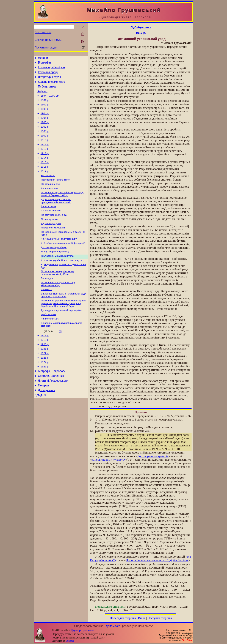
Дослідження (46, 422)
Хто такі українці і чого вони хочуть (63, 281)
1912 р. (45, 160)
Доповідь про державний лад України (61, 334)
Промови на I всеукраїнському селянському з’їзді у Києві (58, 294)
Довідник (40, 427)
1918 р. (45, 361)
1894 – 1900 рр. (50, 100)
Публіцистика (47, 90)
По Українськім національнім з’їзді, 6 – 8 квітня (157, 560)
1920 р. (45, 370)
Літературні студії (49, 80)
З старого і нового (51, 227)
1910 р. (45, 150)
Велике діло (48, 300)
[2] (60, 356)
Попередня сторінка (123, 618)
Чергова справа (50, 204)
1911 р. (45, 155)
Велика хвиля (49, 223)
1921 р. (45, 375)
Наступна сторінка (160, 618)
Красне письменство (52, 85)
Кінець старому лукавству (55, 271)
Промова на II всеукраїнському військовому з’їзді (58, 306)
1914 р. (45, 170)
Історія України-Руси (51, 69)
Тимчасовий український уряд (57, 276)
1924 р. (45, 390)
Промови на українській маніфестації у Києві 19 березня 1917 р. (62, 210)
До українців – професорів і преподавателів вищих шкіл (56, 217)
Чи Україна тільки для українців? (59, 258)
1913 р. (45, 165)
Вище (142, 618)
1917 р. (45, 185)
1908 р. (45, 140)
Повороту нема (49, 237)
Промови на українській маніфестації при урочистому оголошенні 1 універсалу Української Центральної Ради (64, 326)
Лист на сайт (43, 32)
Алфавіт (42, 95)
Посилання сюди (46, 47)
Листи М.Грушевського (53, 411)
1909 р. (45, 145)
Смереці (70, 641)
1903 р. (45, 115)
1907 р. (45, 135)
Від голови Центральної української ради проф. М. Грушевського (63, 318)
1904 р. (45, 120)
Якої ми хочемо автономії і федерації (64, 262)
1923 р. (45, 385)
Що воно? (46, 312)
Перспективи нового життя (56, 194)
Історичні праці (48, 74)
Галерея (43, 416)
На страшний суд (50, 199)
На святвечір (48, 190)
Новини (43, 58)
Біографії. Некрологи (52, 400)
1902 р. (45, 110)
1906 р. (45, 130)
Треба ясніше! (49, 338)
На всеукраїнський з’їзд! (54, 232)
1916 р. (45, 180)
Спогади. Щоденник (51, 406)
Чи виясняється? (50, 343)
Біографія (44, 64)
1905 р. (45, 125)
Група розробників (83, 630)
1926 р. (45, 395)
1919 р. (45, 365)
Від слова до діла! (51, 241)
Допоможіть (114, 626)
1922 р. (45, 380)
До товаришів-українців (54, 267)
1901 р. (45, 105)
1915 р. (45, 175)
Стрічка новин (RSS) (48, 40)
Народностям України (53, 246)
